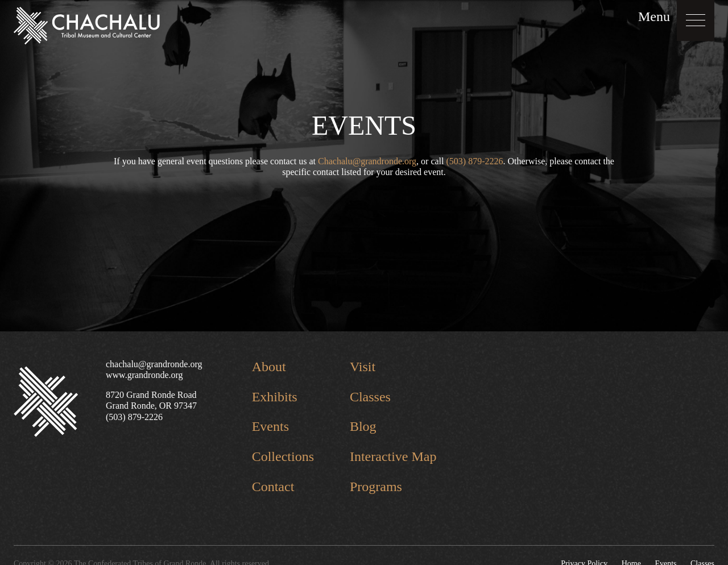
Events (270, 426)
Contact (273, 487)
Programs (376, 487)
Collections (283, 456)
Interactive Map (393, 456)
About (269, 367)
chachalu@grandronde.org (154, 364)
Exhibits (275, 397)
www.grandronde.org (144, 375)
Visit (363, 367)
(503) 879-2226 (475, 161)
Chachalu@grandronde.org (367, 161)
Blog (363, 426)
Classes (370, 397)
